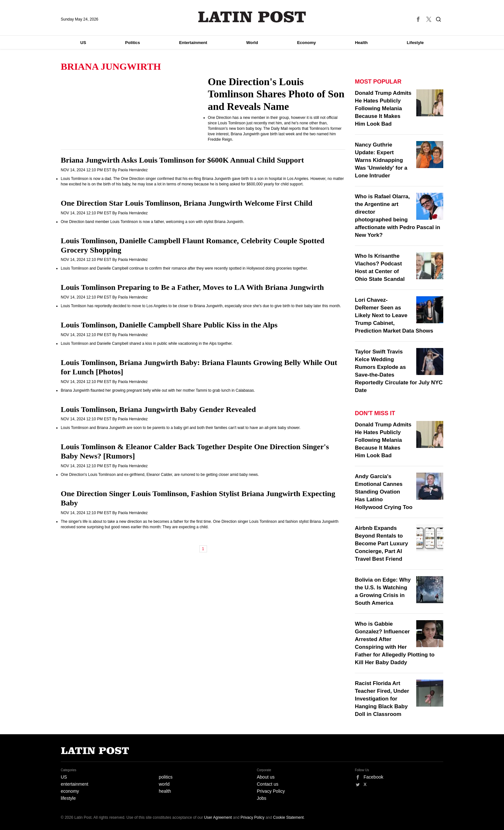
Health (361, 43)
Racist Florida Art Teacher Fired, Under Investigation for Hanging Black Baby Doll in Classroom (382, 699)
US (83, 43)
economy (70, 791)
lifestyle (68, 798)
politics (166, 777)
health (165, 791)
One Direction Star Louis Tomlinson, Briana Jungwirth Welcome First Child (187, 203)
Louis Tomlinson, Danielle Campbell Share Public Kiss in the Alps (169, 325)
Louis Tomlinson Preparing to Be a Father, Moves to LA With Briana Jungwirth (192, 287)
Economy (306, 43)
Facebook (373, 777)
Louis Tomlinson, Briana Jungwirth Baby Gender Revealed (158, 409)
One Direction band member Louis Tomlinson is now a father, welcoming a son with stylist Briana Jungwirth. (153, 222)
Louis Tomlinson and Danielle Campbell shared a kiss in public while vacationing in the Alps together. (147, 344)
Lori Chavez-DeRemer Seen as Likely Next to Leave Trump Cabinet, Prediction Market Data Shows (394, 315)
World (252, 43)
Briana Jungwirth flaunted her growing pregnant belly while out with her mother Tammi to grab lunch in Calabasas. (158, 390)
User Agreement (218, 817)
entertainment (75, 784)
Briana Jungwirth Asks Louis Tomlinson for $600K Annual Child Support (182, 160)
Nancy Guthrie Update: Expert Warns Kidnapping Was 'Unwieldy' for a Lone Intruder (381, 160)
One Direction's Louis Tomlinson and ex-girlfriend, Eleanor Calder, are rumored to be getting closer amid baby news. (160, 475)
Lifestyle (415, 43)
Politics (132, 43)
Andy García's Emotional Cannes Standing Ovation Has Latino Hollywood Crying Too (384, 492)
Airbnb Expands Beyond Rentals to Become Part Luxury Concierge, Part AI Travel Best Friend (381, 544)
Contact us (268, 784)
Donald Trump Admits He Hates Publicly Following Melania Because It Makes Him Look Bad (383, 108)
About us (266, 777)
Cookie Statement (288, 817)
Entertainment (193, 43)
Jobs (262, 798)
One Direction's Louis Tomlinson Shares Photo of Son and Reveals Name (276, 94)
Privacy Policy (271, 791)
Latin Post (252, 17)
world (164, 784)
